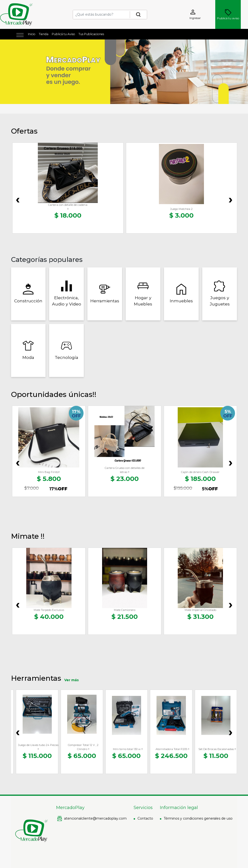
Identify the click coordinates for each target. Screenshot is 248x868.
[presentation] (18, 199)
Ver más (72, 680)
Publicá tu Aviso (63, 34)
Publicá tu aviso (228, 14)
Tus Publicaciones (91, 34)
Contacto (145, 818)
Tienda (44, 34)
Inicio (32, 34)
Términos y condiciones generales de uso (198, 818)
